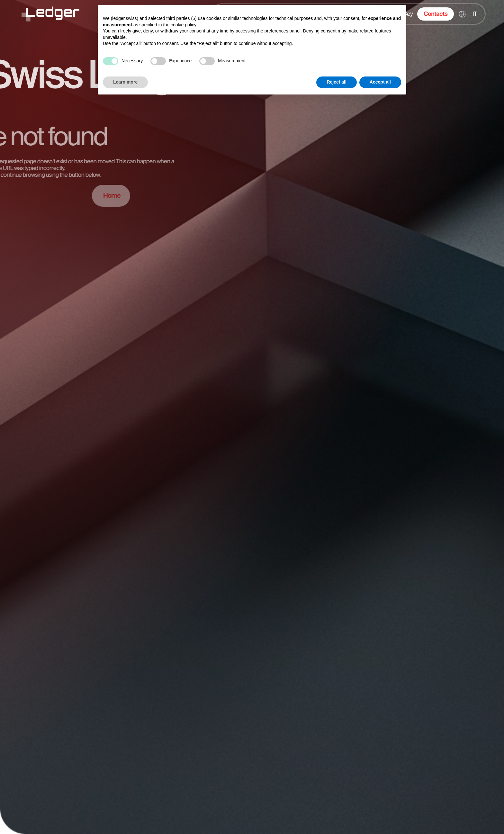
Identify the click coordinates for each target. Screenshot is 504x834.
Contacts (436, 14)
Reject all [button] (336, 82)
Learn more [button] (125, 82)
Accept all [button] (380, 82)
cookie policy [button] (183, 25)
